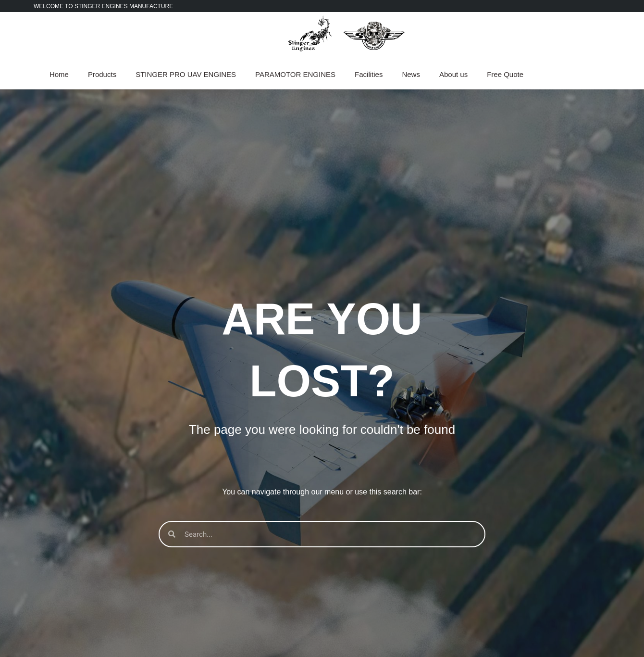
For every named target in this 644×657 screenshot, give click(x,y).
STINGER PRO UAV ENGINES (186, 74)
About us (453, 74)
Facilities (369, 74)
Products (102, 74)
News (411, 74)
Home (59, 74)
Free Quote (505, 74)
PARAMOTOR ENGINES (295, 74)
